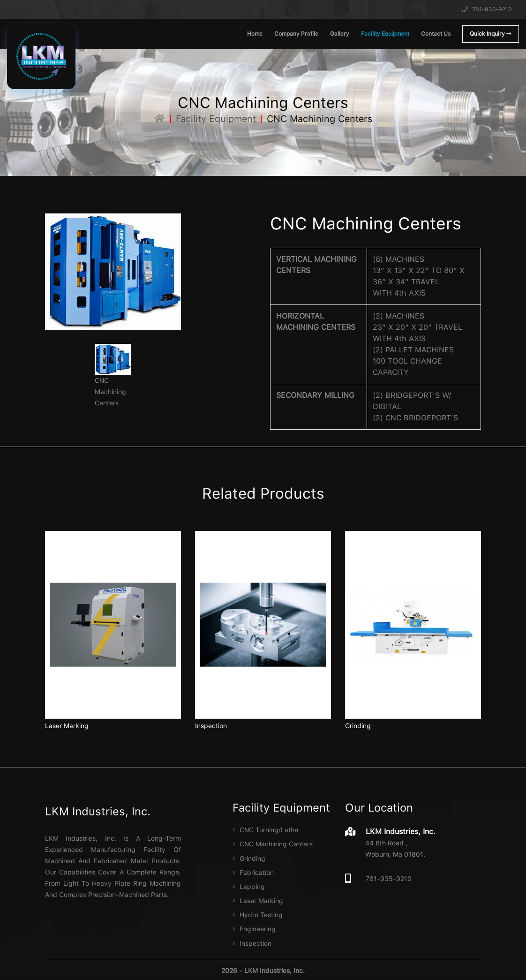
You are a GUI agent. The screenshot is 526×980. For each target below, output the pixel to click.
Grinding (358, 726)
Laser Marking (67, 726)
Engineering (254, 928)
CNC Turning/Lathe (265, 830)
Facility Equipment (385, 34)
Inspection (211, 726)
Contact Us (436, 34)
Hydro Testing (258, 914)
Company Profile (296, 34)
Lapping (249, 886)
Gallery (340, 34)
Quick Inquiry (491, 34)
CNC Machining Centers (273, 844)
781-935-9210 (487, 9)
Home (255, 34)
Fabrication (253, 872)
